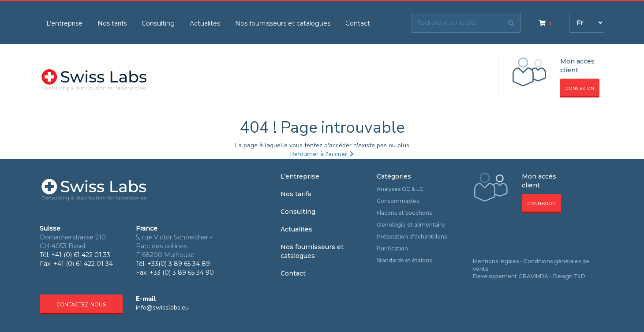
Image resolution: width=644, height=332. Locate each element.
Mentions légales (496, 261)
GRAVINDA (533, 276)
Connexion (580, 89)
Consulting (158, 23)
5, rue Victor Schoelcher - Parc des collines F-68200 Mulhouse (174, 246)
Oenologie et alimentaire (411, 225)
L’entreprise (64, 23)
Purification (392, 248)
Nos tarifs (112, 23)
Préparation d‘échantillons (412, 237)
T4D (580, 276)
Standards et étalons (404, 260)
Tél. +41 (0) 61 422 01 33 (75, 255)
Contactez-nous (81, 305)
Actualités (205, 23)
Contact (358, 23)
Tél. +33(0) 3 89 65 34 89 (173, 264)
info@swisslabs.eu (162, 308)
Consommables (398, 201)
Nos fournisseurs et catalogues (283, 23)
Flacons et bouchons (404, 213)
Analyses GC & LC (400, 189)
